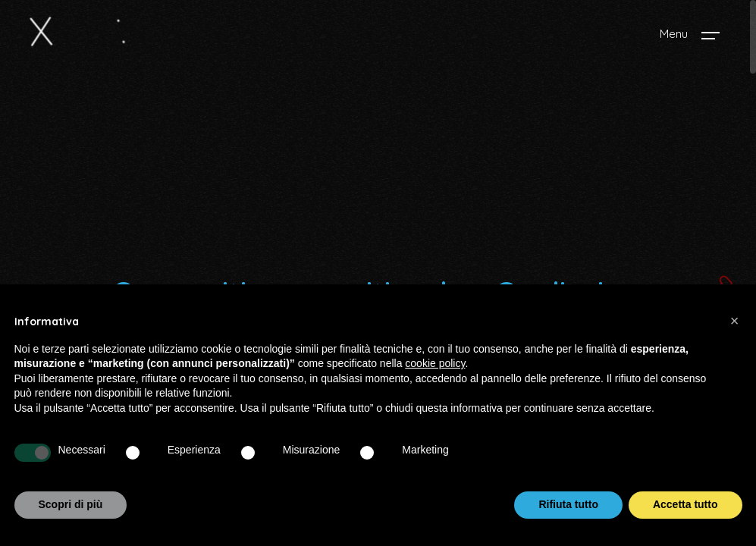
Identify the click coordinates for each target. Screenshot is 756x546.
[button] (735, 321)
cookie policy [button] (435, 363)
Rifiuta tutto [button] (568, 504)
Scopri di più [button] (71, 504)
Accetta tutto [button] (685, 504)
